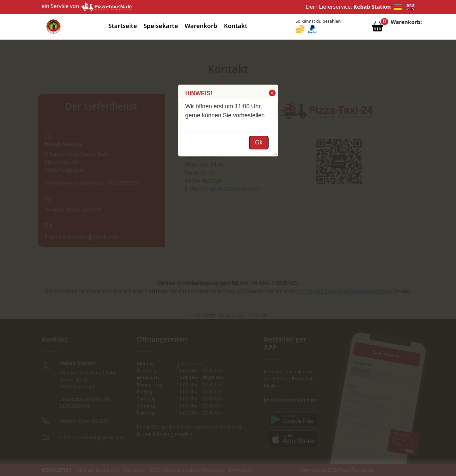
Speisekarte (161, 26)
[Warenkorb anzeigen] (377, 28)
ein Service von (87, 6)
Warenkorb (201, 26)
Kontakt (236, 26)
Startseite (123, 26)
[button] (272, 93)
